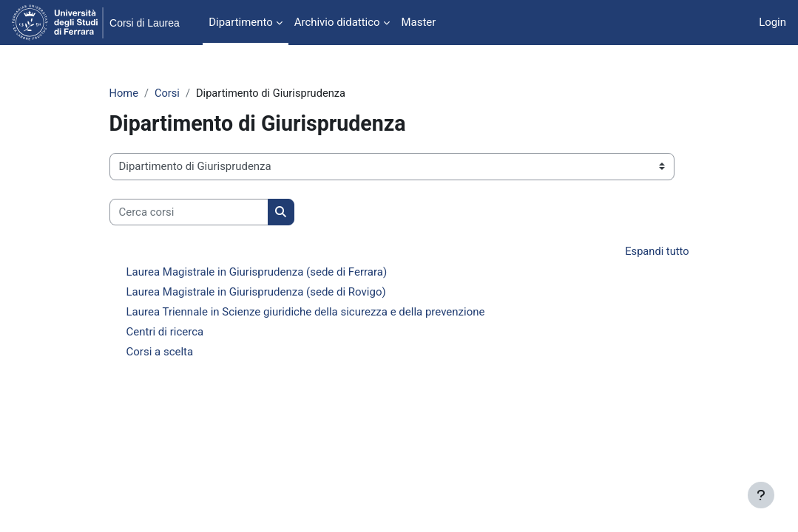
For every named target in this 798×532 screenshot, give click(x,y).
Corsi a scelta (160, 352)
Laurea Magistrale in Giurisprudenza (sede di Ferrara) (257, 273)
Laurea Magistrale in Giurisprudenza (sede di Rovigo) (256, 293)
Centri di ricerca (165, 332)
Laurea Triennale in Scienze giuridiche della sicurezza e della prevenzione (306, 313)
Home (124, 94)
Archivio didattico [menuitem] (337, 22)
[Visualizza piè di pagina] (761, 495)
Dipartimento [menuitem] (240, 22)
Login (772, 22)
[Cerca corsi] (189, 212)
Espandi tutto (657, 253)
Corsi (168, 94)
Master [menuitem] (419, 22)
